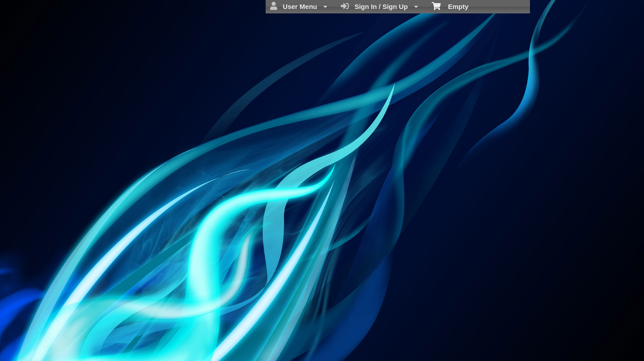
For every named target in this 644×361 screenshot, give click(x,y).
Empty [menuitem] (450, 6)
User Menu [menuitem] (299, 6)
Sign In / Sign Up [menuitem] (379, 6)
